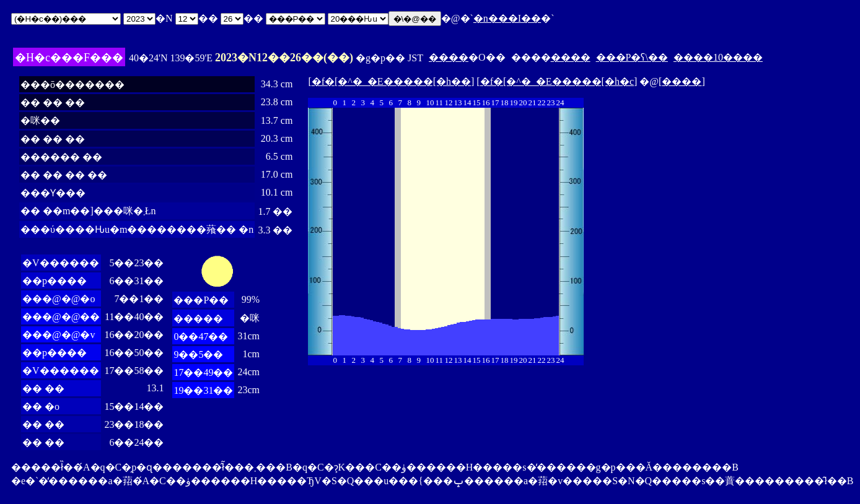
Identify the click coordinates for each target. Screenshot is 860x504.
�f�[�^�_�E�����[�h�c (557, 81)
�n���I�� (507, 18)
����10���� (718, 57)
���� (449, 57)
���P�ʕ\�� (632, 57)
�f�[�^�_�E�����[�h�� (391, 81)
